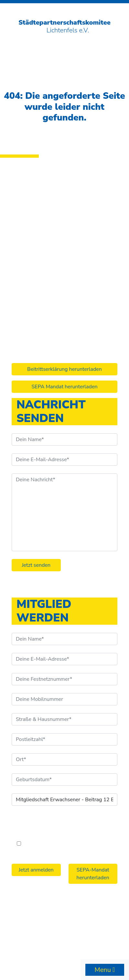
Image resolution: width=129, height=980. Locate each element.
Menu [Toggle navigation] (104, 970)
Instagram (28, 296)
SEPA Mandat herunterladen (65, 387)
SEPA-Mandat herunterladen (93, 874)
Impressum (43, 922)
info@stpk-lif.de (36, 278)
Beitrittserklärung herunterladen (64, 369)
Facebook (27, 287)
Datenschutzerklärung (87, 922)
